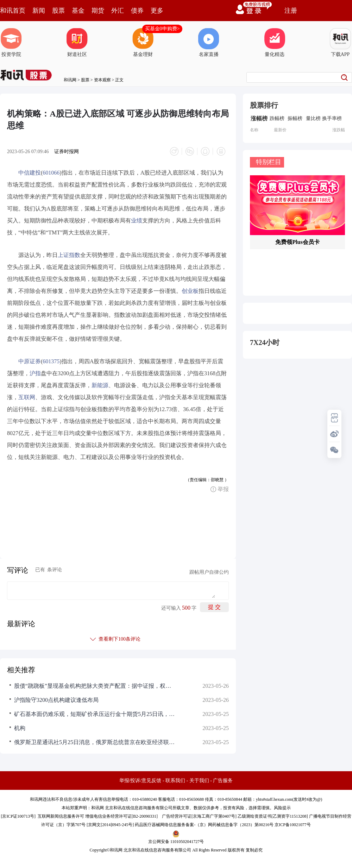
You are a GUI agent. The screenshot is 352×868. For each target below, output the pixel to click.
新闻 (39, 11)
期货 (98, 11)
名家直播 (209, 43)
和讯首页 (13, 11)
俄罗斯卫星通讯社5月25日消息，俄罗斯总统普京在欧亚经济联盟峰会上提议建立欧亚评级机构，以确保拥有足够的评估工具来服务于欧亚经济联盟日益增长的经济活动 (95, 742)
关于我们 (199, 781)
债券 (137, 11)
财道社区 (77, 43)
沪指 (35, 373)
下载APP (340, 43)
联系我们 (175, 781)
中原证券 (30, 361)
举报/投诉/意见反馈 (140, 781)
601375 (51, 361)
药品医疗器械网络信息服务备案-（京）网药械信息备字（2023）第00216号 (204, 825)
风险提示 (282, 808)
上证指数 (69, 255)
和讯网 (70, 80)
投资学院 (11, 43)
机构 (20, 728)
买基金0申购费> (162, 29)
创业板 (190, 291)
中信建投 (30, 173)
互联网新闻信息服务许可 (61, 816)
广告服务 (223, 781)
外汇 (118, 11)
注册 (291, 11)
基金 (78, 11)
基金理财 (143, 43)
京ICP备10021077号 (293, 825)
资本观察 (102, 80)
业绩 (137, 221)
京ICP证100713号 (18, 816)
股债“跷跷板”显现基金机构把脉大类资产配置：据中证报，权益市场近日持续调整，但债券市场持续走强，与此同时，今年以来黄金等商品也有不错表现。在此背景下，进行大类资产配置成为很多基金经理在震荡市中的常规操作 (95, 686)
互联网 (27, 397)
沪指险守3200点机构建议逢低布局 (56, 700)
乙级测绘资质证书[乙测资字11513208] (273, 816)
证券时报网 (67, 152)
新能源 (100, 385)
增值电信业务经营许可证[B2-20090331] (121, 816)
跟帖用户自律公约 (209, 572)
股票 (58, 11)
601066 (51, 173)
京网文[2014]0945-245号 (110, 825)
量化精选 (275, 43)
